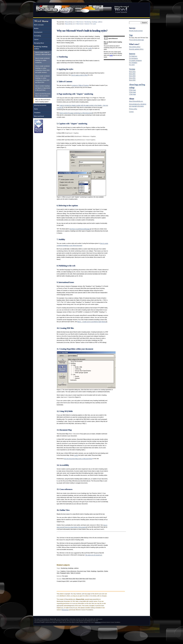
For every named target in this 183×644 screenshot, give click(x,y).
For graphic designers (135, 60)
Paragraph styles (65, 573)
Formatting (37, 36)
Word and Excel (39, 116)
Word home (80, 22)
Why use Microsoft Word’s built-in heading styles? (43, 101)
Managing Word (39, 43)
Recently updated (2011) (136, 49)
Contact (131, 112)
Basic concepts (39, 25)
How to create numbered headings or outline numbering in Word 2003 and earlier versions (42, 69)
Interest (132, 54)
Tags (131, 35)
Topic (58, 568)
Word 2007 (132, 74)
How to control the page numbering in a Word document (76, 113)
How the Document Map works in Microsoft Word (78, 459)
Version (132, 69)
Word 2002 (132, 78)
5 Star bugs (132, 90)
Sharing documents (40, 105)
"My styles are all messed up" (94, 555)
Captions (63, 571)
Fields (88, 571)
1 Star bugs (132, 94)
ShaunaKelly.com (70, 22)
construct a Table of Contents (80, 85)
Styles (36, 109)
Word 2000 (132, 80)
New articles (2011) (135, 47)
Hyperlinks (100, 571)
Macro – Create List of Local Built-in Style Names (92, 322)
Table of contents (75, 573)
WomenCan (65, 610)
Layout (36, 39)
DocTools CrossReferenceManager (80, 229)
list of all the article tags (137, 40)
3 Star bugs (132, 92)
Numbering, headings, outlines (41, 48)
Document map (82, 571)
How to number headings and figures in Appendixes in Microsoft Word (43, 88)
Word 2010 (132, 72)
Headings (94, 571)
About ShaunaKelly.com (136, 101)
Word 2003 (132, 76)
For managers (133, 63)
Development (38, 32)
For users (132, 65)
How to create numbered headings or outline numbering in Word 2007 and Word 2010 (42, 79)
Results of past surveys (136, 31)
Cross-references (71, 571)
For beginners (133, 56)
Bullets (36, 28)
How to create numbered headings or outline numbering (42, 60)
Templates (37, 113)
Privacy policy (133, 109)
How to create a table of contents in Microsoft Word (43, 53)
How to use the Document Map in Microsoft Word (43, 95)
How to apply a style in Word (79, 75)
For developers (133, 58)
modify (111, 55)
